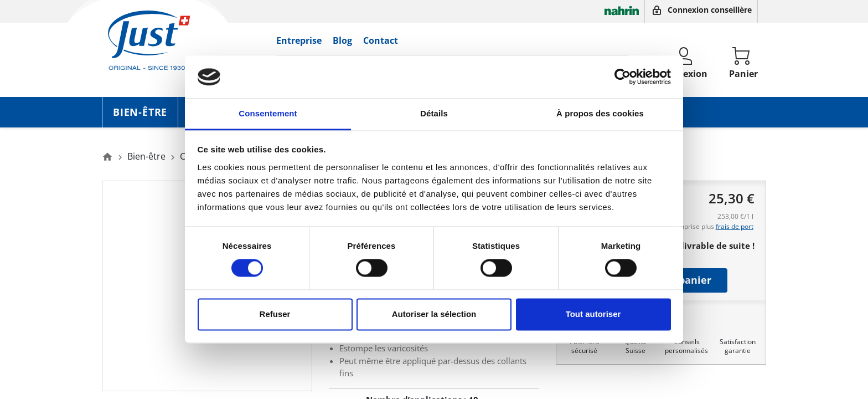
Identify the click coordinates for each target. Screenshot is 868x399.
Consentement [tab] (268, 113)
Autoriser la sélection (434, 314)
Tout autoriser (593, 314)
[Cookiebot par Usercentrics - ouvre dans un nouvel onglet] (622, 77)
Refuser (275, 314)
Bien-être (140, 112)
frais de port (735, 226)
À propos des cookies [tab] (600, 113)
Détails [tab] (434, 113)
